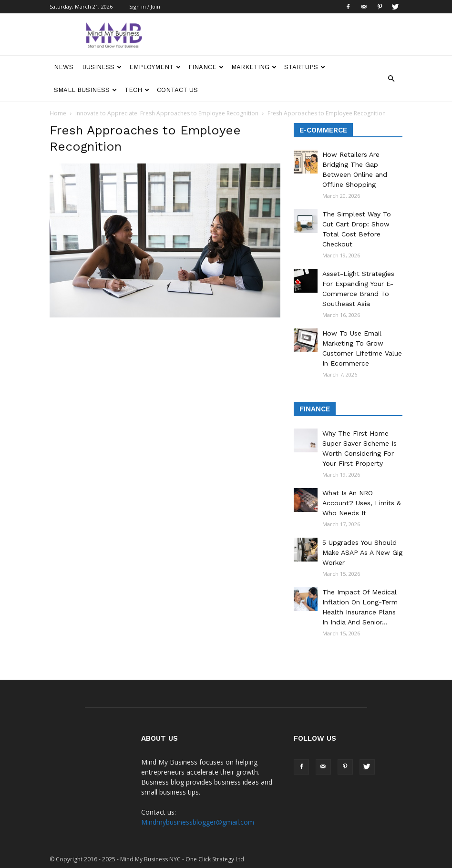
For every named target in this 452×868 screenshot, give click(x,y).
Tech (137, 90)
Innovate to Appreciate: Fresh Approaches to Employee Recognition (167, 113)
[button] (391, 79)
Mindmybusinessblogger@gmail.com (198, 822)
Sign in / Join (145, 6)
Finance (206, 67)
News (64, 67)
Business (102, 67)
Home (58, 113)
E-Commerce (323, 130)
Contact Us (177, 90)
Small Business (85, 90)
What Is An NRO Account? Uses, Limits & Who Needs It (362, 503)
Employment (155, 67)
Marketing (254, 67)
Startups (305, 67)
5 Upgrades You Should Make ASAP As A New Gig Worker (362, 552)
